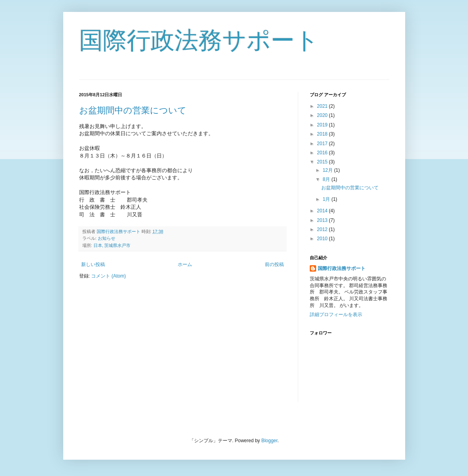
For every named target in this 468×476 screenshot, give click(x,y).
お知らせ (107, 238)
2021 (323, 106)
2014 (323, 211)
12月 (328, 170)
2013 (323, 220)
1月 (327, 199)
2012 (323, 229)
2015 (323, 162)
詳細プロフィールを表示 (336, 315)
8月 (327, 179)
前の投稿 (274, 264)
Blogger (269, 441)
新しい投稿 (93, 264)
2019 (323, 125)
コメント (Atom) (108, 276)
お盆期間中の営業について (133, 110)
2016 (323, 153)
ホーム (185, 264)
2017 (323, 144)
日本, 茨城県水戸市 (112, 245)
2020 (323, 115)
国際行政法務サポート (199, 40)
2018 (323, 134)
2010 (323, 239)
